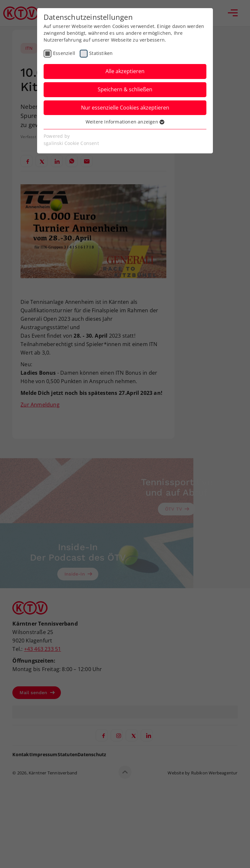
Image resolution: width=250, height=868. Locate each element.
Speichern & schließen (125, 89)
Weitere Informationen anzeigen (125, 122)
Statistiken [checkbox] (101, 53)
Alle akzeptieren (125, 71)
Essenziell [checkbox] (64, 53)
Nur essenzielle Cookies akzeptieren (125, 108)
